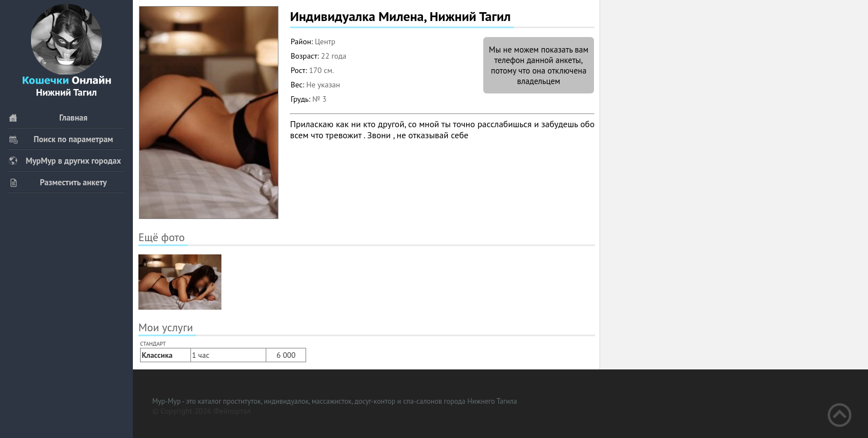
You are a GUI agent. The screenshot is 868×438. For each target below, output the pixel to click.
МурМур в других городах (65, 161)
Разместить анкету (58, 182)
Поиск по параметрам (61, 139)
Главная (48, 118)
